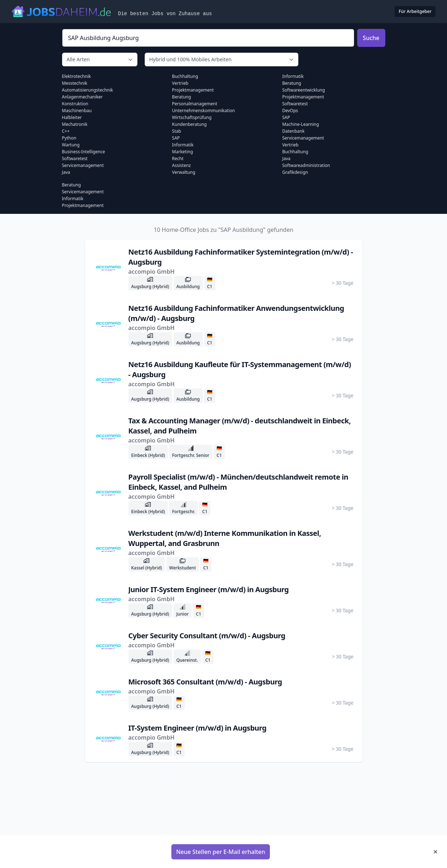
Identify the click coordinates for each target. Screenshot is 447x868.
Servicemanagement (83, 165)
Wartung (71, 145)
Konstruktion (75, 104)
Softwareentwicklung (303, 90)
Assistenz (181, 165)
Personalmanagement (195, 104)
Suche (371, 38)
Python (69, 138)
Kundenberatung (189, 124)
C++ (66, 131)
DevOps (290, 111)
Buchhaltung (185, 76)
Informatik (183, 145)
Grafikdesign (295, 172)
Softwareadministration (306, 165)
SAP (176, 138)
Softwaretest (75, 158)
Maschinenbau (77, 111)
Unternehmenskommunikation (203, 111)
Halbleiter (72, 117)
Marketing (183, 152)
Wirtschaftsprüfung (192, 117)
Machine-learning (301, 124)
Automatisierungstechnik (88, 90)
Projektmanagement (193, 90)
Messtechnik (75, 83)
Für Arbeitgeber (415, 11)
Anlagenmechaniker (82, 97)
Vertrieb (180, 83)
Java (66, 172)
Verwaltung (184, 172)
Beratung (182, 97)
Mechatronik (75, 124)
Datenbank (293, 131)
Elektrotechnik (76, 76)
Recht (178, 158)
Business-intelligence (84, 152)
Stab (177, 131)
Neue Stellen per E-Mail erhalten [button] (221, 852)
